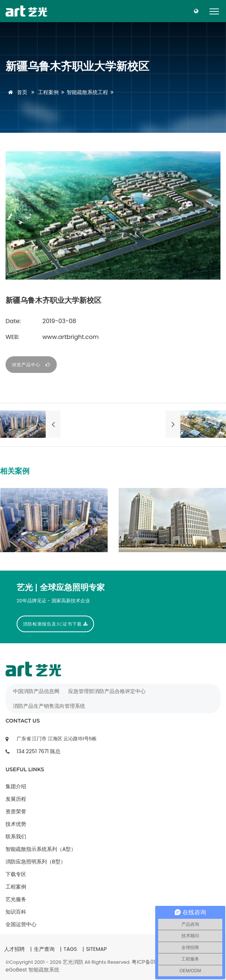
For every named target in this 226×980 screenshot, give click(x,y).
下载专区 (16, 874)
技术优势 (16, 824)
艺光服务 (16, 899)
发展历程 (16, 799)
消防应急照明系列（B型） (36, 862)
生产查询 (44, 949)
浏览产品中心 (31, 365)
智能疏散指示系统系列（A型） (41, 849)
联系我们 (16, 837)
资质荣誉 (16, 811)
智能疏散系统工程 (87, 92)
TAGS (70, 949)
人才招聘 (14, 949)
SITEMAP (96, 949)
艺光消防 (73, 962)
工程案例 (48, 92)
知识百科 (16, 912)
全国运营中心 (21, 924)
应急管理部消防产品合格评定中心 (107, 691)
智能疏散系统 (44, 970)
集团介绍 (16, 786)
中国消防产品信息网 (36, 691)
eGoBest (16, 970)
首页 (16, 92)
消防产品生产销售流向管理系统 (49, 706)
